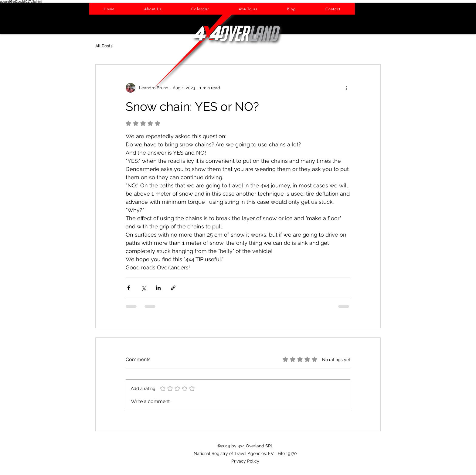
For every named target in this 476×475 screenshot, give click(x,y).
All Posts (104, 46)
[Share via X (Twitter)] (143, 288)
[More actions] (347, 88)
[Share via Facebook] (129, 288)
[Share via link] (173, 288)
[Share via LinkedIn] (158, 288)
